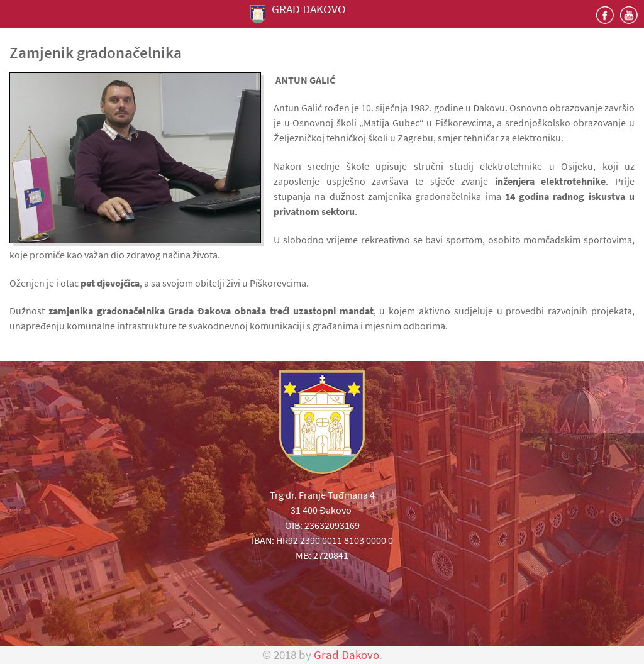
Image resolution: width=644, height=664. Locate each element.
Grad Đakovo (347, 655)
